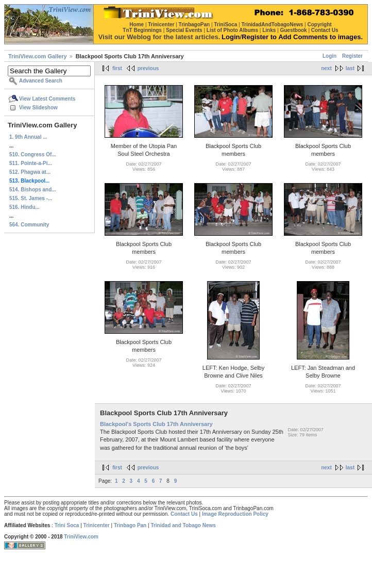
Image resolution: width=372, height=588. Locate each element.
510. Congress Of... (33, 154)
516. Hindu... (24, 207)
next (326, 68)
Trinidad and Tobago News (183, 525)
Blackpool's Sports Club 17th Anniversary (156, 424)
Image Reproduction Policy (235, 514)
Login (329, 56)
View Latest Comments (47, 99)
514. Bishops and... (33, 190)
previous (148, 68)
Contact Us (184, 514)
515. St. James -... (31, 198)
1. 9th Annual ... (28, 137)
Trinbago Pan (130, 525)
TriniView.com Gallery (38, 56)
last (350, 68)
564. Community (29, 225)
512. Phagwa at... (30, 172)
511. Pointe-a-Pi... (31, 163)
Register (352, 56)
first (117, 68)
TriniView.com (81, 537)
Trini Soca (67, 525)
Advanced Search (41, 81)
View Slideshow (38, 108)
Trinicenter (97, 525)
